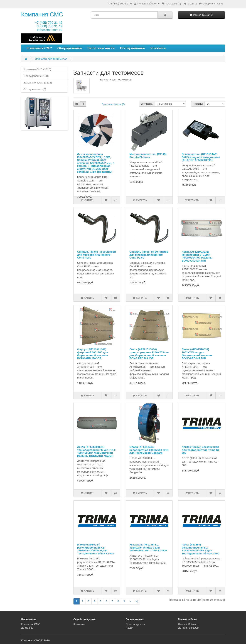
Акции (129, 628)
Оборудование (70, 48)
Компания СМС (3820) (37, 69)
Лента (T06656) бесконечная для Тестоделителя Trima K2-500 (201, 450)
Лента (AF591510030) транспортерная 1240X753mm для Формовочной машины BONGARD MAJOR (149, 354)
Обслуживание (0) (35, 89)
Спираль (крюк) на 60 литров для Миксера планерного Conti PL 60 (149, 255)
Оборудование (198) (36, 76)
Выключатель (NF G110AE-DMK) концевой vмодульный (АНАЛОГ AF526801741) (201, 157)
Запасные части (101, 48)
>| (136, 601)
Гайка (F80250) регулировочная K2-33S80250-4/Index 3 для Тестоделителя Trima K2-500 (200, 549)
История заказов (188, 628)
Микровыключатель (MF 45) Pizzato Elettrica (148, 156)
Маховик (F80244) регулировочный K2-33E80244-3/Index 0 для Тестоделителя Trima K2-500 (96, 549)
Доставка (27, 628)
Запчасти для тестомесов (51, 59)
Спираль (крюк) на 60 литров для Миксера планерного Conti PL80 (97, 255)
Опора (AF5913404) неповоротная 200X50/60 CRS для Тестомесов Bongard (149, 450)
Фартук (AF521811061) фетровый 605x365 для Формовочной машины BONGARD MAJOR (93, 354)
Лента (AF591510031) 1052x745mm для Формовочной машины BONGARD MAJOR (197, 354)
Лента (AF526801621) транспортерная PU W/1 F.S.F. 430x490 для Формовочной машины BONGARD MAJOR (97, 451)
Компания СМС (42, 14)
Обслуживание (132, 48)
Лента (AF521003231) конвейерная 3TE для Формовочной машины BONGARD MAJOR (197, 256)
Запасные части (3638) (38, 83)
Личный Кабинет (188, 624)
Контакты (159, 48)
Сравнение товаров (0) (113, 104)
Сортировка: (147, 104)
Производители (135, 624)
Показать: (198, 104)
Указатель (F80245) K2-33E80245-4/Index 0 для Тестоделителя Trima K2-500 (148, 547)
